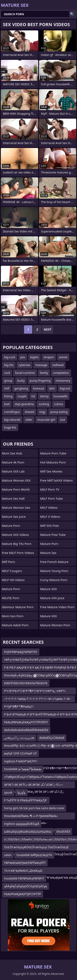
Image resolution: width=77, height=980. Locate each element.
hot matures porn (53, 462)
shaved (29, 412)
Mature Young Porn (54, 571)
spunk (8, 792)
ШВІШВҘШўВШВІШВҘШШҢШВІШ (28, 831)
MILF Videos (49, 507)
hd (33, 396)
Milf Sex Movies (51, 471)
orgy (42, 412)
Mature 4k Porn (13, 462)
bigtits (34, 357)
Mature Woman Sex (16, 507)
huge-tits (10, 427)
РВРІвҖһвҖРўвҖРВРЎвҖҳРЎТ (25, 863)
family (44, 373)
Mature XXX (49, 589)
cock (7, 373)
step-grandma (24, 404)
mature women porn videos (55, 626)
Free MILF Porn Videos (18, 553)
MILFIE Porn (11, 598)
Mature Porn (11, 526)
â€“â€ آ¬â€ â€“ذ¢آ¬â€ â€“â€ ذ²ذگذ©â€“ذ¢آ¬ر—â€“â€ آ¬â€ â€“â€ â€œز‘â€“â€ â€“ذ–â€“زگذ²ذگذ (34, 785)
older (29, 420)
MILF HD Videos (13, 580)
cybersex (24, 365)
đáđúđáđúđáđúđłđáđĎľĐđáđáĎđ (26, 730)
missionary (63, 381)
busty (21, 381)
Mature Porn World (16, 489)
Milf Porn (8, 562)
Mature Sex (48, 553)
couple (22, 396)
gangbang (21, 388)
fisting (8, 396)
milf (7, 388)
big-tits (9, 365)
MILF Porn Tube (52, 498)
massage (41, 365)
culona (59, 404)
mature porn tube (53, 453)
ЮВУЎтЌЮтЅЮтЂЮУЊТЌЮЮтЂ (26, 683)
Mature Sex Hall (13, 498)
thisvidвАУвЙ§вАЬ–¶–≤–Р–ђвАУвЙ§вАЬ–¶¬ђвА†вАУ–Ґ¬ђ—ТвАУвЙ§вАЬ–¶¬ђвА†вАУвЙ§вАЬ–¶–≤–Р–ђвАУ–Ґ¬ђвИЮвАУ (35, 817)
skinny (44, 396)
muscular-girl (46, 420)
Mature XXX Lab (13, 471)
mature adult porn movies (20, 624)
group (8, 381)
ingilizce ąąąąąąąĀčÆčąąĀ (22, 824)
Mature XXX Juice (52, 598)
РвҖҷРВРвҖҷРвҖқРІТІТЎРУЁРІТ (26, 722)
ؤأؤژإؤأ (21, 792)
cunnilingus (12, 412)
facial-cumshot (25, 373)
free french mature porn (54, 563)
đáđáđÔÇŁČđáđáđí (52, 738)
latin (52, 388)
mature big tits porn (17, 544)
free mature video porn (57, 607)
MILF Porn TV (50, 489)
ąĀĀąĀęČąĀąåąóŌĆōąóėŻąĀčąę (25, 886)
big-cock (10, 357)
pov (23, 357)
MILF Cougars (12, 571)
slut (63, 420)
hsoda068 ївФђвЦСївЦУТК (34, 855)
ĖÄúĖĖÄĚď (63, 831)
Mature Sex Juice (14, 517)
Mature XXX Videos (15, 535)
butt (7, 404)
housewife (60, 396)
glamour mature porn (18, 607)
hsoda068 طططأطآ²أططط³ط (23, 769)
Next (48, 329)
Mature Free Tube (53, 535)
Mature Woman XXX (16, 480)
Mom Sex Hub (12, 453)
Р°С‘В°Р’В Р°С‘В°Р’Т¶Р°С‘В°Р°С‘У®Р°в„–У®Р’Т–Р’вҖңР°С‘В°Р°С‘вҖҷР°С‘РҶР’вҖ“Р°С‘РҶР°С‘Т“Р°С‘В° (39, 692)
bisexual (39, 388)
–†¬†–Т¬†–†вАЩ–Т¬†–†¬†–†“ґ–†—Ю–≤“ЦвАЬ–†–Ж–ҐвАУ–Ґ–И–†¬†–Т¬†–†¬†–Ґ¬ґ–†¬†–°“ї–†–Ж (37, 700)
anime (63, 357)
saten (8, 855)
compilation (61, 373)
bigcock (65, 388)
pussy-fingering (40, 381)
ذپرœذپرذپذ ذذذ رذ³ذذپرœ (19, 738)
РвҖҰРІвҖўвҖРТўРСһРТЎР (23, 894)
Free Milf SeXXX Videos (57, 480)
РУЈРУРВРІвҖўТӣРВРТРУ (21, 652)
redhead (58, 365)
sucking (44, 404)
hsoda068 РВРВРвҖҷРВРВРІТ (24, 878)
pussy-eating (59, 412)
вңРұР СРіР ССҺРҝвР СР (20, 753)
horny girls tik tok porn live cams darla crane (34, 808)
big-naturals (12, 420)
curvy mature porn (54, 580)
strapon (49, 357)
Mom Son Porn (13, 616)
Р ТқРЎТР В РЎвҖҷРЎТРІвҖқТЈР (26, 800)
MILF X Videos (50, 517)
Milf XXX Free (50, 526)
